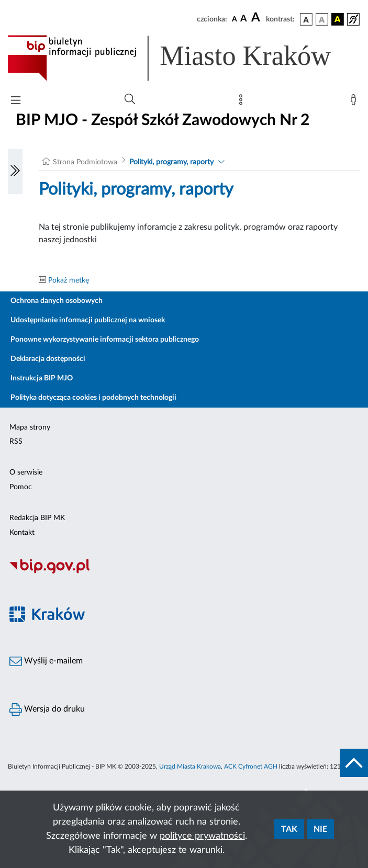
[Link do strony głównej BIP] (184, 58)
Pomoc (21, 487)
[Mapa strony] (243, 102)
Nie (320, 829)
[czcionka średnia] (244, 19)
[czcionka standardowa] (235, 19)
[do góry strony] (354, 763)
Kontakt (22, 533)
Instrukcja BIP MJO (42, 378)
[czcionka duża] (257, 18)
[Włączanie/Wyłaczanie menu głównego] (16, 101)
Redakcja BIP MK (37, 518)
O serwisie (26, 472)
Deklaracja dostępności (48, 359)
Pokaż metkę (69, 280)
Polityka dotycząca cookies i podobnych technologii (93, 398)
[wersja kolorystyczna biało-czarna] (322, 19)
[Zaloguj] (355, 102)
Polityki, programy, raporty (171, 162)
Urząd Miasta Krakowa (190, 766)
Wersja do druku (47, 709)
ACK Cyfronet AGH (251, 766)
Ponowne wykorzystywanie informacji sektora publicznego (105, 340)
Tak (289, 829)
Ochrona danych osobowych (57, 301)
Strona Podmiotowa (85, 162)
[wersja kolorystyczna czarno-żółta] (338, 19)
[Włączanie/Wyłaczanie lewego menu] (15, 172)
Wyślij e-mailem (46, 661)
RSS (16, 442)
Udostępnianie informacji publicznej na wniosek (88, 320)
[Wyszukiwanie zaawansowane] (130, 99)
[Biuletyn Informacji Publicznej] (184, 572)
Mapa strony (30, 427)
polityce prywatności (202, 836)
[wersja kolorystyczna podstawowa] (306, 19)
